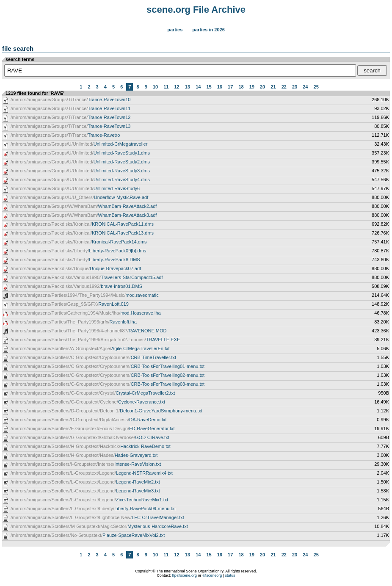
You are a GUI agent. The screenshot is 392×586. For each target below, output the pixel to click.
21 (273, 87)
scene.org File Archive (196, 10)
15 (209, 87)
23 (295, 87)
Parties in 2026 (208, 30)
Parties (175, 30)
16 (220, 87)
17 (230, 87)
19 (252, 87)
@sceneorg (212, 575)
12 (177, 87)
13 (188, 87)
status (230, 575)
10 (155, 87)
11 (166, 87)
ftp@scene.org (184, 575)
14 (198, 87)
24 (305, 87)
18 (241, 87)
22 (284, 87)
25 (316, 87)
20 (262, 87)
